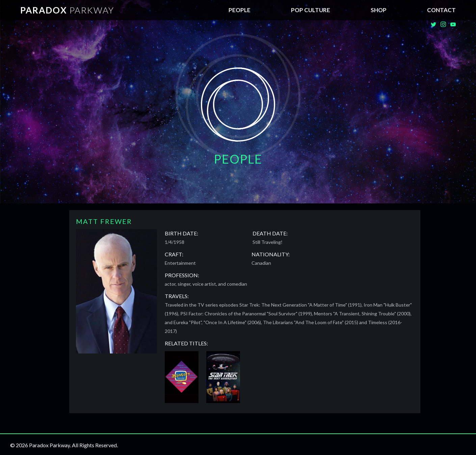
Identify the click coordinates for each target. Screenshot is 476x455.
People (240, 10)
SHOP (379, 10)
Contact (441, 10)
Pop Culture (311, 10)
